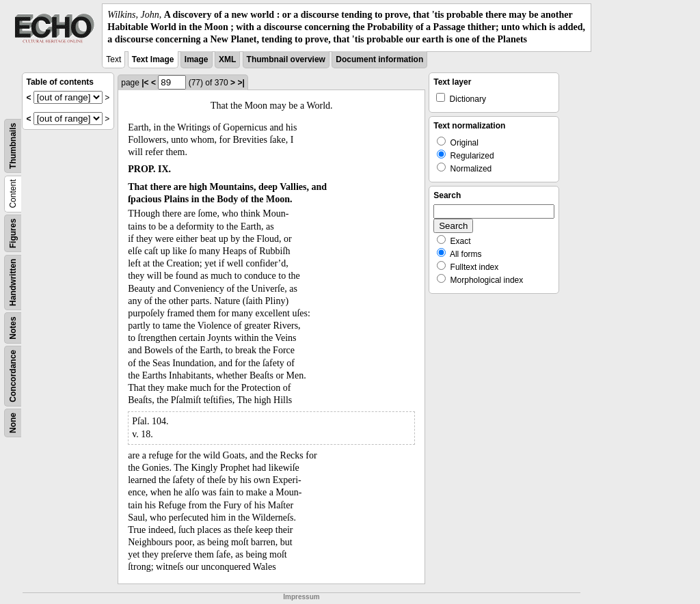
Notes (13, 328)
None (13, 423)
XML (227, 59)
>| (241, 83)
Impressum (301, 597)
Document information (379, 59)
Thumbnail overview (286, 59)
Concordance (13, 376)
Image (197, 59)
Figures (13, 233)
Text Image (153, 59)
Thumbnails (13, 145)
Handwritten (13, 282)
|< (145, 83)
